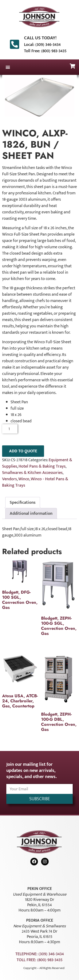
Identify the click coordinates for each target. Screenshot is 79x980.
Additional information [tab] (31, 513)
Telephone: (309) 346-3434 (40, 954)
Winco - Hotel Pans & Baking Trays (35, 482)
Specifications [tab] (23, 502)
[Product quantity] (10, 429)
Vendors (9, 479)
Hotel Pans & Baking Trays (42, 466)
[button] (8, 67)
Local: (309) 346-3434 (42, 45)
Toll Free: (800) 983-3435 (45, 51)
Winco (24, 479)
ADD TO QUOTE (23, 451)
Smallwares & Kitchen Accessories (32, 473)
